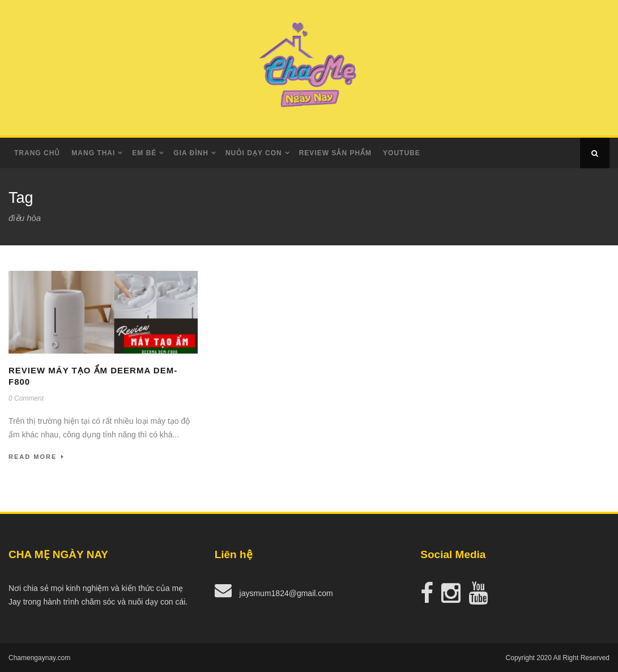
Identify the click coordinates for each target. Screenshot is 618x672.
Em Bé (144, 153)
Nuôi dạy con (254, 153)
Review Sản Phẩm (335, 153)
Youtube (402, 153)
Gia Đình (191, 153)
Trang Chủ (37, 153)
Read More (37, 457)
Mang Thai (93, 153)
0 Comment (26, 398)
